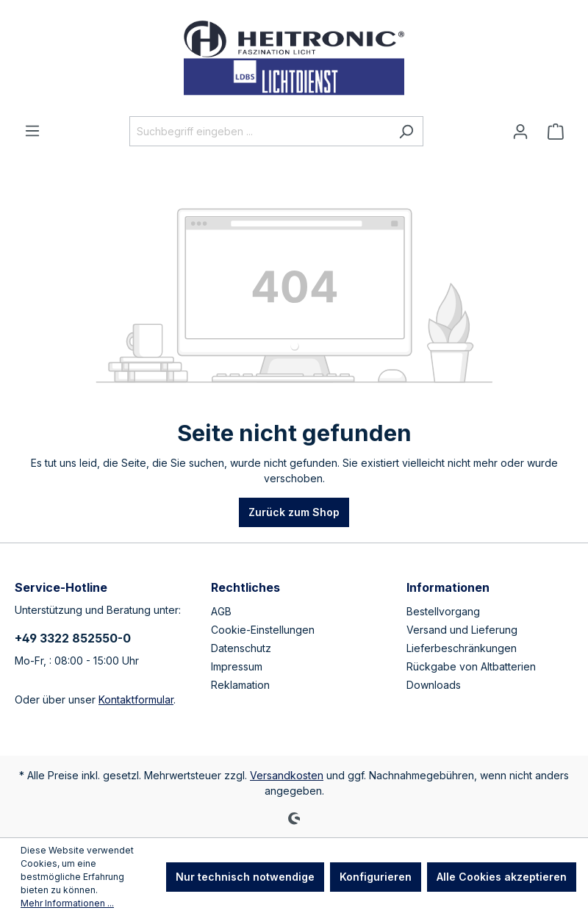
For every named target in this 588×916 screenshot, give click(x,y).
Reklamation (240, 685)
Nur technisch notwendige (245, 877)
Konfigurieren (376, 877)
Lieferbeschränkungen (462, 648)
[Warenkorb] (556, 132)
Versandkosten (287, 775)
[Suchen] (406, 131)
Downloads (434, 685)
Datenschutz (241, 648)
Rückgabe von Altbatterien (471, 666)
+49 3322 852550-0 (73, 638)
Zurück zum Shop (294, 512)
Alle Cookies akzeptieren (502, 877)
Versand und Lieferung (462, 630)
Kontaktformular (136, 699)
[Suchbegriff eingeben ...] (259, 131)
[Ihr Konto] (520, 132)
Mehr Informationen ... (67, 903)
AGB (221, 611)
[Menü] (32, 131)
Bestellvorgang (443, 611)
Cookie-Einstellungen (263, 630)
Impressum (237, 666)
